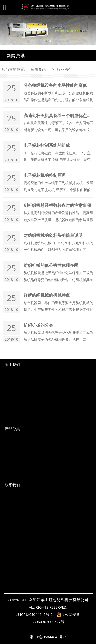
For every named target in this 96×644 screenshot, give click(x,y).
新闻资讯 (38, 69)
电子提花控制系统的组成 (47, 145)
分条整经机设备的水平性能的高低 (55, 85)
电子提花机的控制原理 (45, 175)
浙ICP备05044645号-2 (34, 614)
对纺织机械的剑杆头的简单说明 (53, 235)
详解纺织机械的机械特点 (47, 295)
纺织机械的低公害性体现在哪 (51, 265)
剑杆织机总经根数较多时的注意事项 (57, 205)
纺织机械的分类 (38, 325)
